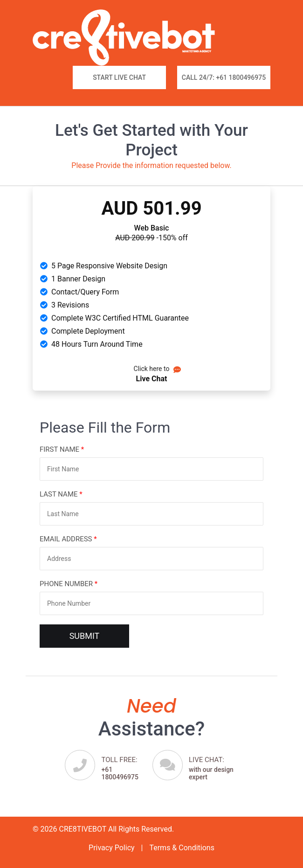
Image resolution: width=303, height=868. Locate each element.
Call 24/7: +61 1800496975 (224, 77)
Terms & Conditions (182, 848)
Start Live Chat (119, 77)
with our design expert (213, 768)
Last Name (61, 494)
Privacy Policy (112, 848)
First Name (62, 449)
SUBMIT (85, 636)
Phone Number (69, 584)
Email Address (68, 539)
